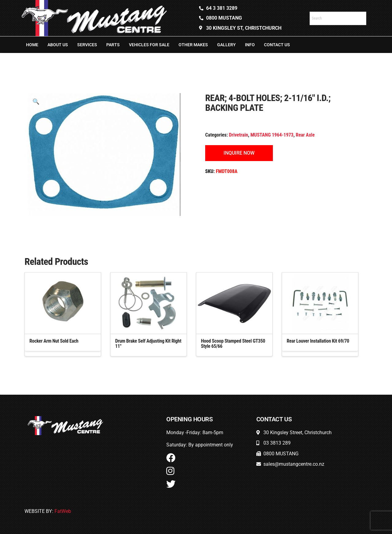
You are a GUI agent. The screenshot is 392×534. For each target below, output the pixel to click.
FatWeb (63, 511)
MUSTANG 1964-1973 (272, 135)
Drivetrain (239, 135)
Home (32, 45)
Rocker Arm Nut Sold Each (54, 341)
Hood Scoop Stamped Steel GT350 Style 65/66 (233, 344)
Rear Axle (305, 135)
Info (250, 45)
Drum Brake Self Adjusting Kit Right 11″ (148, 344)
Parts (113, 45)
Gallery (226, 45)
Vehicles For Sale (149, 45)
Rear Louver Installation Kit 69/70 (318, 341)
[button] (36, 102)
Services (87, 45)
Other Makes (193, 45)
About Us (58, 45)
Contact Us (277, 45)
